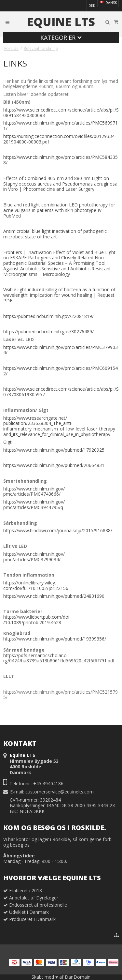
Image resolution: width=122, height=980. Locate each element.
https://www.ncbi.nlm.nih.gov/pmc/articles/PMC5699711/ (61, 126)
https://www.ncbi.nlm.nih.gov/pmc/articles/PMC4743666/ (34, 491)
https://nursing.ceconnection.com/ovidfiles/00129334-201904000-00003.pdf (60, 139)
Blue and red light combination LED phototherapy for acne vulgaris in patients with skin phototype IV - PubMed (59, 210)
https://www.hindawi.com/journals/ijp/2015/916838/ (58, 530)
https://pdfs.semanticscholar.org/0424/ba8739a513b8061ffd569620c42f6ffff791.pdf (59, 658)
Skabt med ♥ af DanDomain (61, 977)
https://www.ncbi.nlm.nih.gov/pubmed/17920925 (54, 450)
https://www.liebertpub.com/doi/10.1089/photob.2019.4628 (36, 620)
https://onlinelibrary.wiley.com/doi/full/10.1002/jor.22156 (36, 585)
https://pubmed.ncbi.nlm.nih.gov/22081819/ (48, 316)
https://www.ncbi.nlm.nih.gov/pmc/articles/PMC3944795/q (34, 505)
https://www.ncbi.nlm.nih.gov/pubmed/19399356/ (55, 639)
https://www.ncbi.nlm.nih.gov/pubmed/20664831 (54, 465)
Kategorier (61, 38)
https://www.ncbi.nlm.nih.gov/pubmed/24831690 (54, 596)
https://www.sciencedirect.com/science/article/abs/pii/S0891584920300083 (61, 113)
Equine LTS (61, 22)
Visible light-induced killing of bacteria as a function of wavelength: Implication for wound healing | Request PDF (59, 295)
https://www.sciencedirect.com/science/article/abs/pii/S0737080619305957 (61, 392)
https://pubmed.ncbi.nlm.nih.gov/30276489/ (48, 332)
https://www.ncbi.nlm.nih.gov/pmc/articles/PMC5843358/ (61, 160)
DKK (92, 6)
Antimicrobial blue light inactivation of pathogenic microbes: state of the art (55, 234)
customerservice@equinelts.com (60, 792)
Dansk (108, 3)
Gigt (7, 442)
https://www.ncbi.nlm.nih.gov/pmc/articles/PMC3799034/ (61, 350)
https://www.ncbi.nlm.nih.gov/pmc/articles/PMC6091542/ (61, 371)
